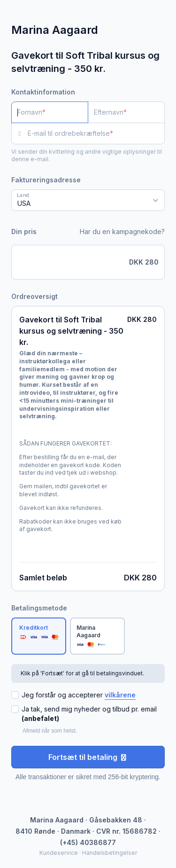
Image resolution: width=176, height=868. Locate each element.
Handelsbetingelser (110, 853)
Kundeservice (59, 853)
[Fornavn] (50, 112)
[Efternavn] (126, 112)
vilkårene (120, 695)
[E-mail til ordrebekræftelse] (96, 133)
